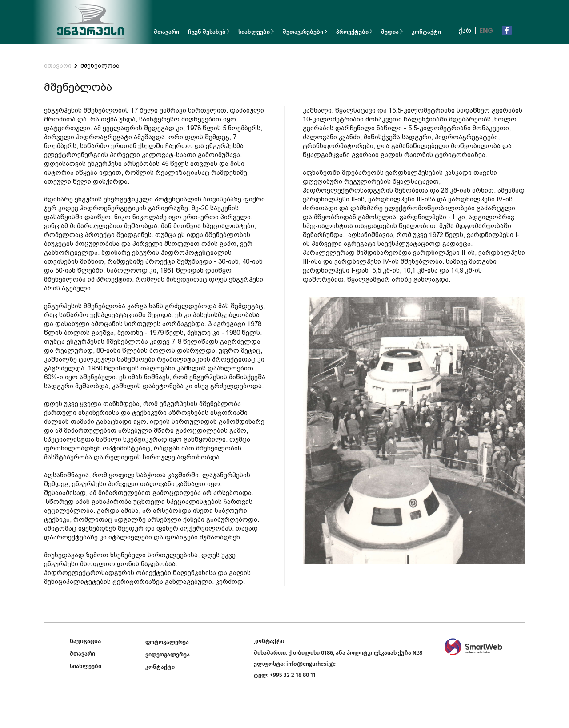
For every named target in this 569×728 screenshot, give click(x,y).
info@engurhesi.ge (311, 664)
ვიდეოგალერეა (168, 654)
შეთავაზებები (305, 32)
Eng (486, 30)
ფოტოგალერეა (167, 642)
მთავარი (166, 32)
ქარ (465, 30)
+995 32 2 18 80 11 (293, 675)
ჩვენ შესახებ (209, 32)
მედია (392, 32)
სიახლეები (256, 32)
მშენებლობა (100, 66)
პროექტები (354, 32)
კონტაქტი (426, 32)
